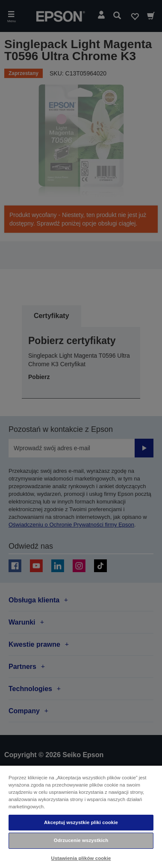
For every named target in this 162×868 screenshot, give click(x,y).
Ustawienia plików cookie (81, 858)
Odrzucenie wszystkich (81, 840)
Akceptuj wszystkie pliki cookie (81, 822)
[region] (81, 816)
